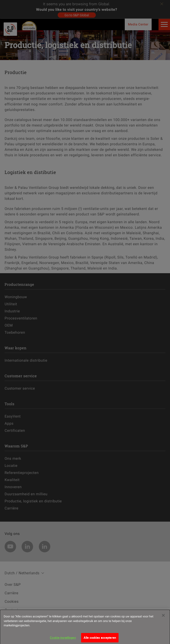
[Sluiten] (163, 617)
